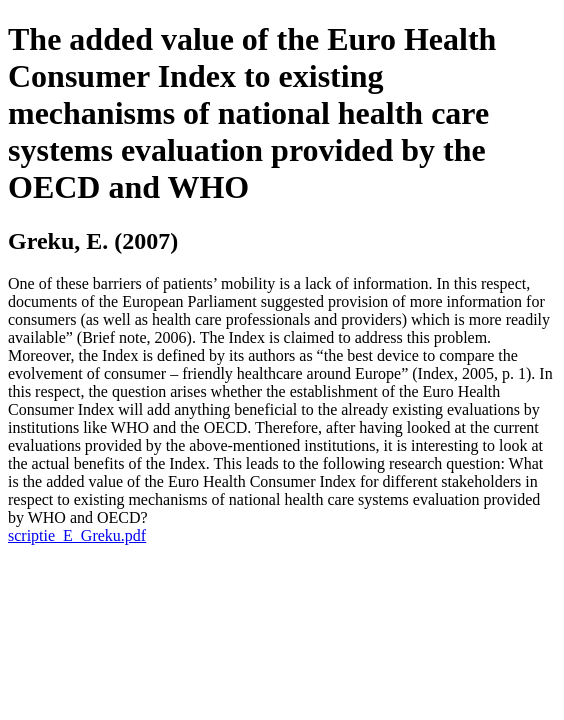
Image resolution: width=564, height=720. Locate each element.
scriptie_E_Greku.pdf (77, 535)
